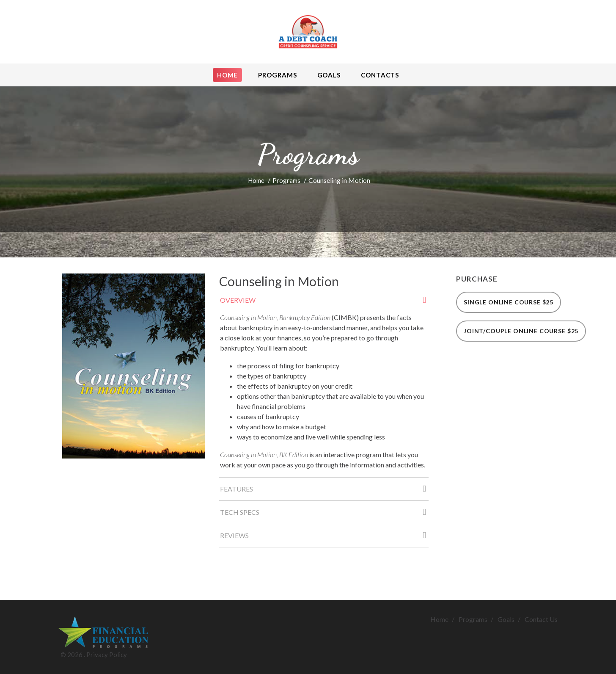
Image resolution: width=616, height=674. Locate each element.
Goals (506, 619)
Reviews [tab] (324, 538)
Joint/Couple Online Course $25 (521, 331)
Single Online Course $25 (509, 302)
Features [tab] (324, 491)
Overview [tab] (324, 302)
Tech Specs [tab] (324, 515)
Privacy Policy (107, 655)
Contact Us (541, 619)
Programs (286, 180)
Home (256, 180)
